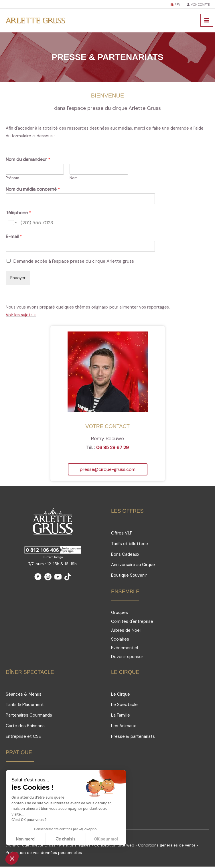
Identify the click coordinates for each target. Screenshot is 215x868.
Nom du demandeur (28, 161)
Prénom (12, 179)
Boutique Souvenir (129, 577)
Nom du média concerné (33, 190)
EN (172, 4)
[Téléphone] (107, 224)
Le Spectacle (124, 706)
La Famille (121, 717)
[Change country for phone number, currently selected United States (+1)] (12, 224)
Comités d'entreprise (132, 623)
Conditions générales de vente (167, 846)
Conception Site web (115, 846)
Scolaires (120, 641)
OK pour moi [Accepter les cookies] (106, 839)
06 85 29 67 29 (113, 449)
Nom (74, 179)
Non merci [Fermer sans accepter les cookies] (25, 839)
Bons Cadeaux (125, 555)
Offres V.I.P (122, 535)
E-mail (14, 238)
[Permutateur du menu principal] (207, 21)
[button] (108, 471)
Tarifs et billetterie (130, 545)
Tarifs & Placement (25, 706)
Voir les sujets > (21, 316)
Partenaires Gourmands (29, 717)
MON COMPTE (200, 4)
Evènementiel (125, 649)
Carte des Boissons (25, 727)
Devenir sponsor (127, 658)
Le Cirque (121, 695)
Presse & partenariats (133, 738)
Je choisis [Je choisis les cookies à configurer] (66, 839)
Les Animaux (123, 727)
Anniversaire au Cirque (133, 566)
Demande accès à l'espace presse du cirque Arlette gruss (74, 263)
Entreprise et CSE (23, 738)
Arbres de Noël (126, 632)
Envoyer (18, 279)
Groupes (120, 614)
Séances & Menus (24, 695)
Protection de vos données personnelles (44, 854)
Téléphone (18, 214)
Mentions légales (75, 846)
